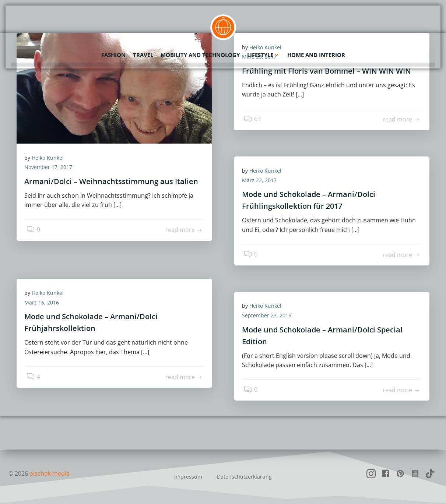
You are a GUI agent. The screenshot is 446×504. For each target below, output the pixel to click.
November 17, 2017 (52, 169)
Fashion (113, 53)
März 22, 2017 (263, 182)
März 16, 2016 (45, 304)
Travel (143, 53)
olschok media (50, 473)
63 (254, 123)
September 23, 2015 (270, 317)
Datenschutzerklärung (244, 477)
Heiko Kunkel (51, 159)
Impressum (188, 477)
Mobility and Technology (200, 53)
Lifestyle (264, 53)
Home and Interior (316, 53)
